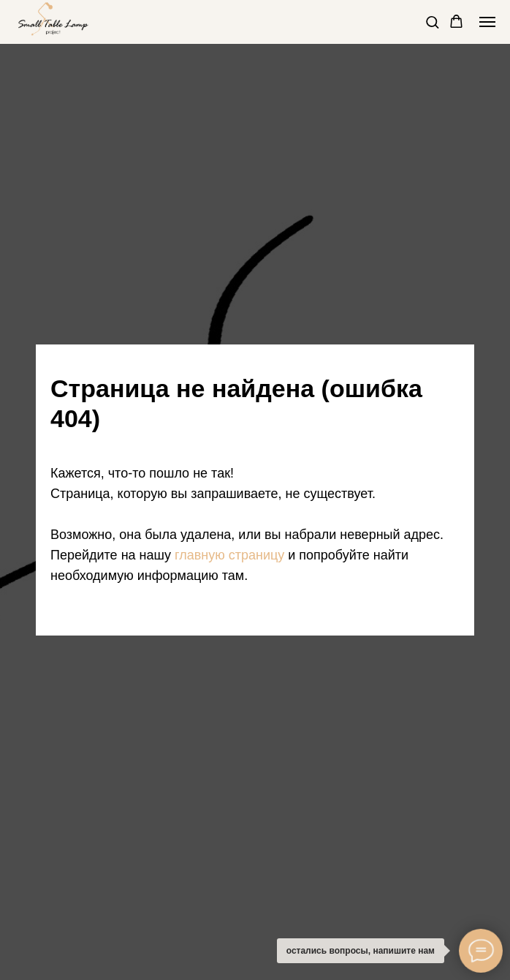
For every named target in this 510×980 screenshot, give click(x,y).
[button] (432, 22)
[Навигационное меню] (487, 22)
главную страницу (229, 555)
